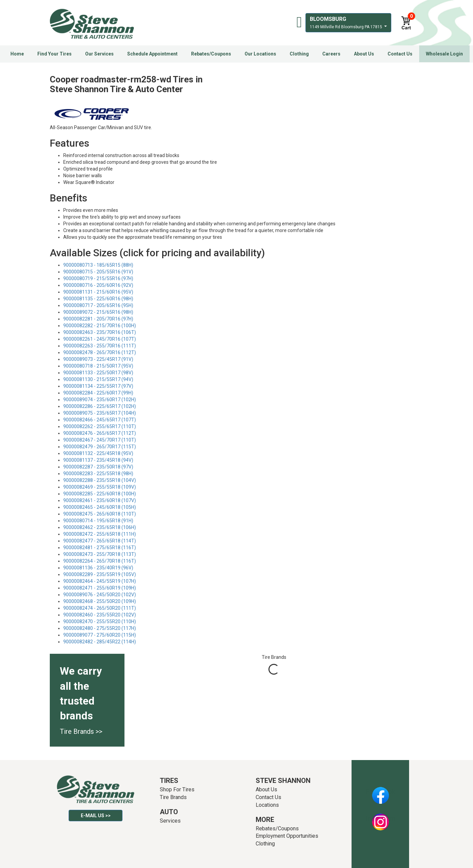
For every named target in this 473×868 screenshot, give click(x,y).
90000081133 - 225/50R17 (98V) (98, 373)
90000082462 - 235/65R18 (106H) (100, 527)
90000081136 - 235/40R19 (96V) (98, 568)
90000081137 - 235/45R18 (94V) (98, 460)
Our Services (99, 54)
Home (17, 54)
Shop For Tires (177, 789)
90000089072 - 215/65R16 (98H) (98, 312)
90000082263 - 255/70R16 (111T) (100, 346)
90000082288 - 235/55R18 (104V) (100, 480)
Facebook (380, 792)
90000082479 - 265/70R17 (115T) (100, 447)
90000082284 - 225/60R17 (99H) (98, 393)
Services (170, 821)
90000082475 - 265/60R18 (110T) (100, 514)
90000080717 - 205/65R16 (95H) (98, 305)
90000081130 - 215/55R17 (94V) (98, 379)
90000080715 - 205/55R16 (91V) (98, 272)
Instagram (380, 818)
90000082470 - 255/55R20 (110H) (100, 621)
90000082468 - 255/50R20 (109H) (100, 601)
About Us (364, 54)
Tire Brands (173, 797)
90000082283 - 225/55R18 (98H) (98, 474)
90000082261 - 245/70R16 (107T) (100, 339)
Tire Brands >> (81, 731)
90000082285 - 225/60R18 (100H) (100, 494)
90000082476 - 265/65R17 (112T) (100, 433)
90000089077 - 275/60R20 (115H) (100, 635)
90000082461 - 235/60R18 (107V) (100, 500)
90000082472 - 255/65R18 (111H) (100, 534)
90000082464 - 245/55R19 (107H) (100, 581)
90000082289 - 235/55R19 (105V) (100, 574)
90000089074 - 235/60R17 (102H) (100, 400)
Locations (267, 805)
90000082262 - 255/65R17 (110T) (100, 426)
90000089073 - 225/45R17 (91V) (98, 359)
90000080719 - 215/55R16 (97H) (98, 278)
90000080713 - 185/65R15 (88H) (98, 265)
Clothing (299, 54)
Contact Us (400, 54)
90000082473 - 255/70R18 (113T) (100, 554)
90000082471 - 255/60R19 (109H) (100, 588)
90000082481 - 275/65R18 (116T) (100, 548)
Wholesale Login (444, 54)
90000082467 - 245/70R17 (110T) (100, 440)
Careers (331, 54)
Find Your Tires (54, 54)
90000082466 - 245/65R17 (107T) (100, 420)
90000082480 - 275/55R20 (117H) (100, 628)
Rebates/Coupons (211, 54)
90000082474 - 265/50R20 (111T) (100, 608)
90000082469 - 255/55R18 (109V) (100, 487)
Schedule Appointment (152, 54)
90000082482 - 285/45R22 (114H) (100, 642)
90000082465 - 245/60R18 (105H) (100, 507)
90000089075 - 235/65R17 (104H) (100, 413)
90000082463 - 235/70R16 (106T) (100, 332)
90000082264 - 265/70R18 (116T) (100, 561)
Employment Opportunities (287, 836)
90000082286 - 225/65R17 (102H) (100, 406)
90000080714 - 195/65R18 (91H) (98, 521)
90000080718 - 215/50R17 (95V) (98, 366)
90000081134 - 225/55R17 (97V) (98, 386)
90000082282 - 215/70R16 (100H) (100, 326)
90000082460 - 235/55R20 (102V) (100, 615)
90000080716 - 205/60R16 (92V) (98, 285)
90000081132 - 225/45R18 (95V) (98, 453)
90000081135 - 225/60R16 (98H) (98, 299)
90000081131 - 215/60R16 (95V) (98, 292)
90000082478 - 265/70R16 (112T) (100, 352)
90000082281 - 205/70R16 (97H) (98, 319)
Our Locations (260, 54)
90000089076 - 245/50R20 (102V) (100, 595)
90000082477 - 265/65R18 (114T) (100, 541)
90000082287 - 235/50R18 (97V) (98, 467)
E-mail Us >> (96, 816)
